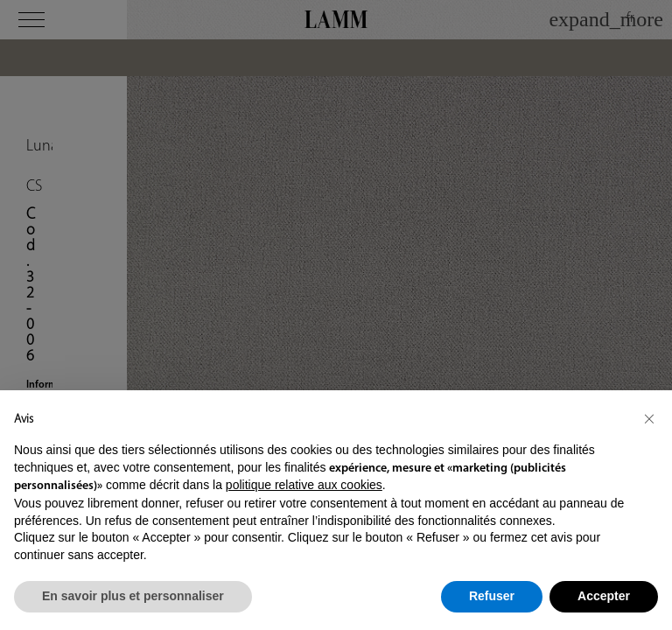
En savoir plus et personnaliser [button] (133, 596)
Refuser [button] (492, 596)
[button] (649, 418)
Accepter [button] (604, 596)
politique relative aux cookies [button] (304, 485)
